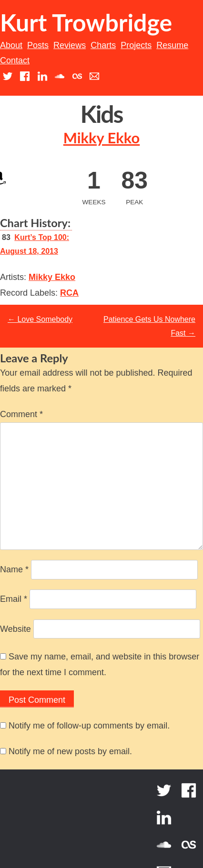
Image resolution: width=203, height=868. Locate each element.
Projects (136, 45)
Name (14, 569)
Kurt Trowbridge (86, 22)
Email (14, 599)
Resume (172, 45)
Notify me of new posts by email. (70, 751)
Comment (21, 414)
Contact (15, 60)
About (11, 45)
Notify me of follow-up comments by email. (89, 726)
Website (15, 629)
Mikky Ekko (101, 138)
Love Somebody (40, 319)
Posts (38, 45)
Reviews (70, 45)
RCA (69, 293)
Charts (103, 45)
